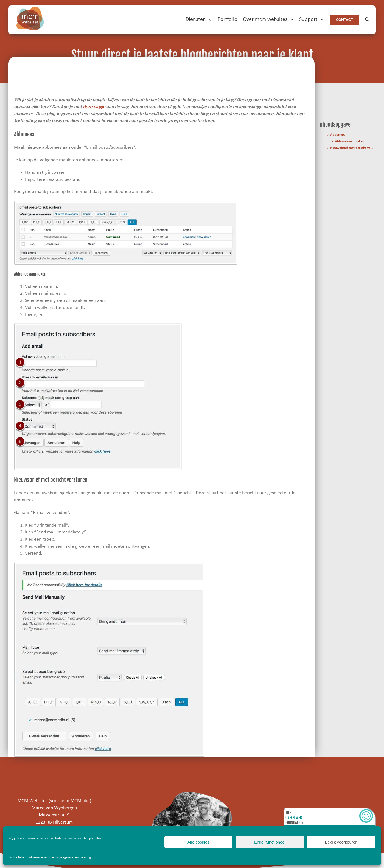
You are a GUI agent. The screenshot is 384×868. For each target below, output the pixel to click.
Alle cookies (198, 842)
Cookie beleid (17, 858)
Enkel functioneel (270, 842)
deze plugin (94, 107)
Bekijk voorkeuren (341, 842)
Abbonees (338, 135)
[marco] (192, 794)
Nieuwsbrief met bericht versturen (353, 148)
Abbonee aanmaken (350, 142)
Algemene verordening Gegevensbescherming (60, 858)
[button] (367, 20)
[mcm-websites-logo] (30, 9)
